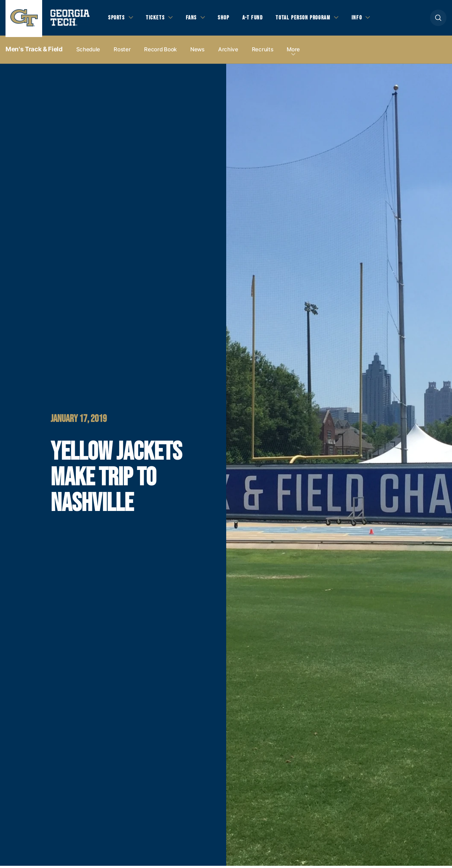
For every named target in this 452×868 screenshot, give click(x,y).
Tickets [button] (157, 19)
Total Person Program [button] (310, 19)
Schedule (88, 52)
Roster (122, 52)
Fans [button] (194, 19)
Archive (228, 52)
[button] (438, 19)
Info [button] (367, 19)
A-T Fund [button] (258, 19)
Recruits (263, 52)
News (197, 52)
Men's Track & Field (34, 52)
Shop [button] (227, 19)
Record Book (160, 52)
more (293, 52)
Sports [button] (117, 19)
